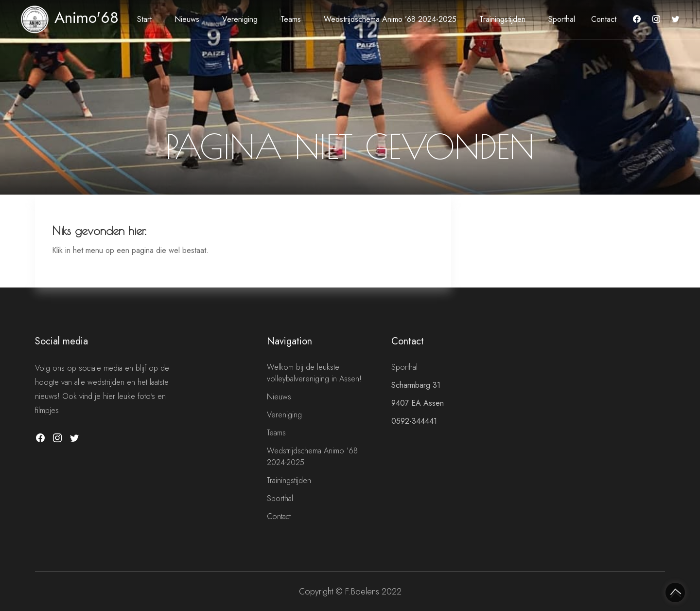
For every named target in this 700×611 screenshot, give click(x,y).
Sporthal (562, 19)
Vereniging (240, 19)
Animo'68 (70, 18)
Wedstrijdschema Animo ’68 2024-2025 (390, 19)
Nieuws (187, 19)
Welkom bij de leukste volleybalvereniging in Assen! (314, 373)
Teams (291, 19)
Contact (604, 19)
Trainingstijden (502, 19)
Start (144, 19)
